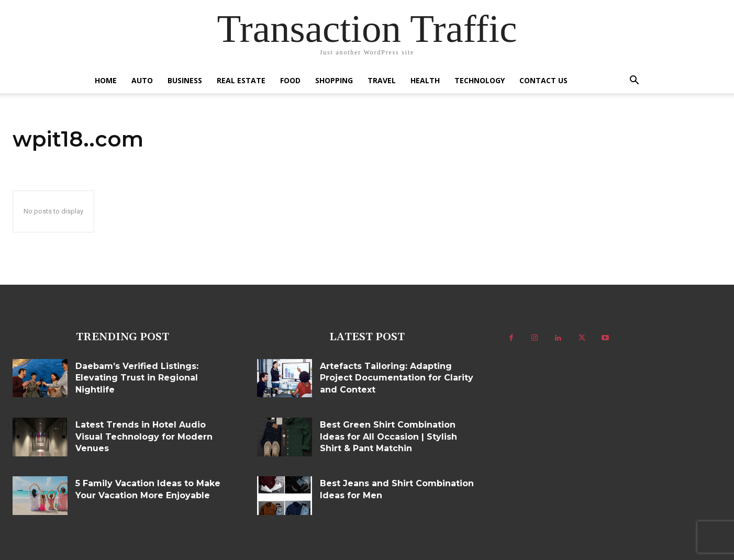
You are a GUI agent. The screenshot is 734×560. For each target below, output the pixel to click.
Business (185, 80)
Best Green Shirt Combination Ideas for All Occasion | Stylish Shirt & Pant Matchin (388, 436)
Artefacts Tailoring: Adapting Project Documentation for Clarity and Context (397, 378)
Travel (382, 80)
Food (290, 80)
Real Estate (241, 80)
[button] (634, 81)
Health (425, 80)
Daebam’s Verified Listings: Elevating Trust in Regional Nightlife (137, 378)
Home (106, 80)
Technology (480, 80)
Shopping (334, 80)
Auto (142, 80)
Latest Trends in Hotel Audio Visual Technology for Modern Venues (144, 436)
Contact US (543, 80)
